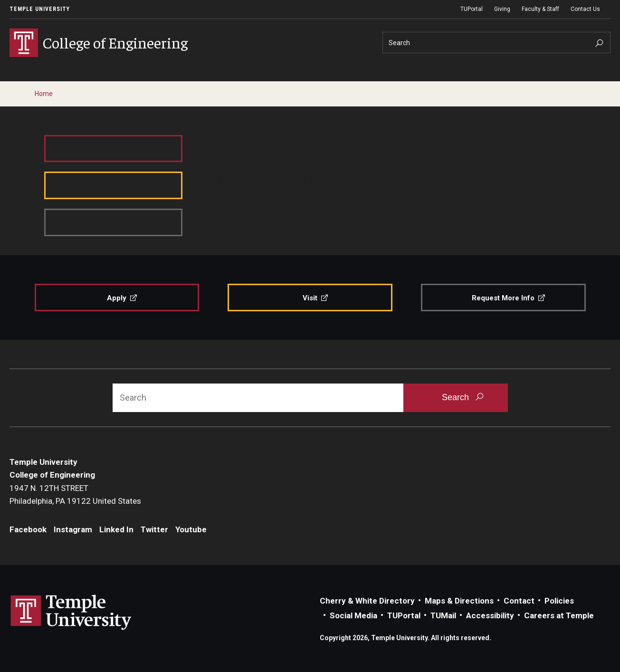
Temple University (40, 9)
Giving (502, 9)
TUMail (443, 615)
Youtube (191, 529)
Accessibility (490, 615)
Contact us (239, 212)
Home (44, 94)
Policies (559, 601)
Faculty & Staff (540, 9)
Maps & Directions (459, 601)
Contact (519, 601)
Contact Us (585, 9)
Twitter (154, 529)
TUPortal (472, 9)
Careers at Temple (559, 615)
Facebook (28, 529)
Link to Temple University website (71, 613)
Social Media (353, 615)
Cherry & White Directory (367, 601)
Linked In (116, 529)
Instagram (73, 529)
